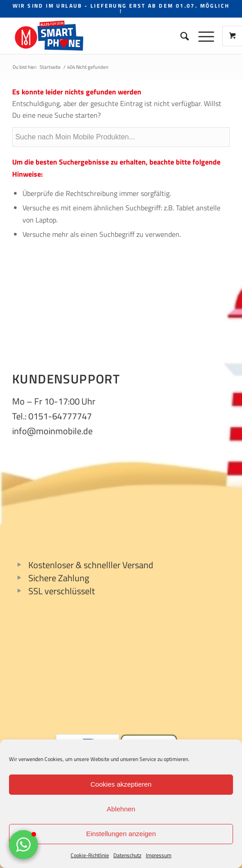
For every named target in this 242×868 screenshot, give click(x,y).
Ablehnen (121, 809)
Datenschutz (127, 855)
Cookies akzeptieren (121, 784)
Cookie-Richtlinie (90, 855)
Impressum (159, 855)
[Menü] (202, 36)
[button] (23, 845)
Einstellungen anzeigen (121, 834)
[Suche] (180, 36)
